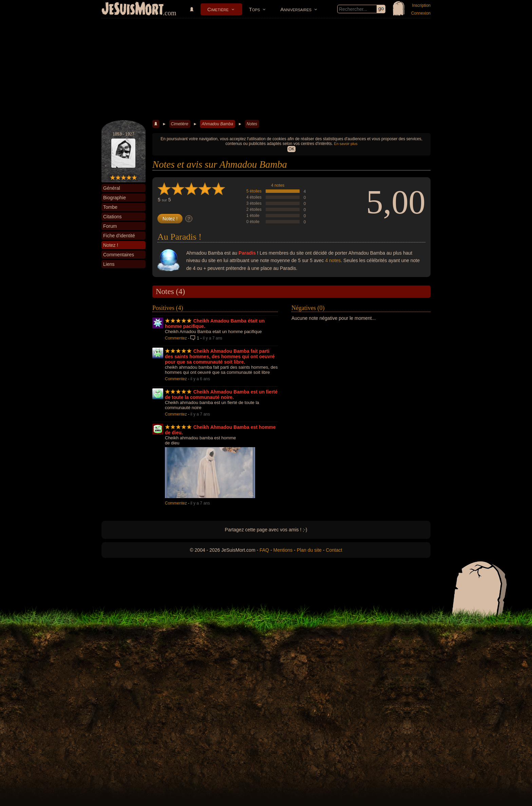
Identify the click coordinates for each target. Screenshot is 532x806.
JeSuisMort (133, 10)
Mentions (283, 550)
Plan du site (309, 550)
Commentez (176, 338)
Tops (254, 9)
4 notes (278, 185)
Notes (252, 124)
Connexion (421, 13)
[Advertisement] (266, 69)
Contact (334, 550)
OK (291, 149)
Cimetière (218, 9)
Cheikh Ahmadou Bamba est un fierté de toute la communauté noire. (221, 395)
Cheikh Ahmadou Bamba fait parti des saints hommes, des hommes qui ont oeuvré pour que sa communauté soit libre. (220, 356)
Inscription (421, 5)
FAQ (264, 550)
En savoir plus (346, 144)
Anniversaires (296, 9)
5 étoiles (254, 191)
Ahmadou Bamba (217, 124)
